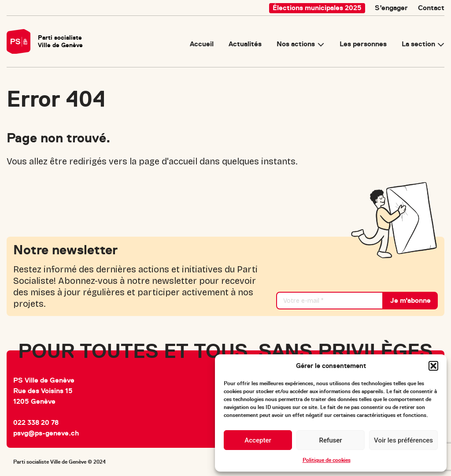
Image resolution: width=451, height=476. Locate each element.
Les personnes (363, 45)
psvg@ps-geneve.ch (46, 433)
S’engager (391, 8)
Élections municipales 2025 (317, 8)
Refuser (330, 440)
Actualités (245, 45)
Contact (431, 8)
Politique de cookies (327, 460)
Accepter (258, 440)
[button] (433, 366)
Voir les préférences (403, 440)
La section (418, 45)
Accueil (202, 45)
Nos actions (296, 45)
